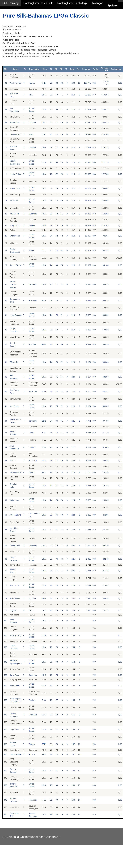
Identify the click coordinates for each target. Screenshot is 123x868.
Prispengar (86, 69)
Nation (45, 69)
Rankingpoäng (116, 69)
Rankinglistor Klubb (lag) (72, 3)
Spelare (112, 6)
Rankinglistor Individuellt (38, 3)
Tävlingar (97, 3)
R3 (61, 69)
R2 (56, 69)
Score (72, 69)
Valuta (95, 69)
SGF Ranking (10, 3)
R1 (51, 69)
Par (78, 69)
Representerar (34, 69)
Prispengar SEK (105, 69)
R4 (66, 69)
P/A (25, 69)
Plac (6, 69)
